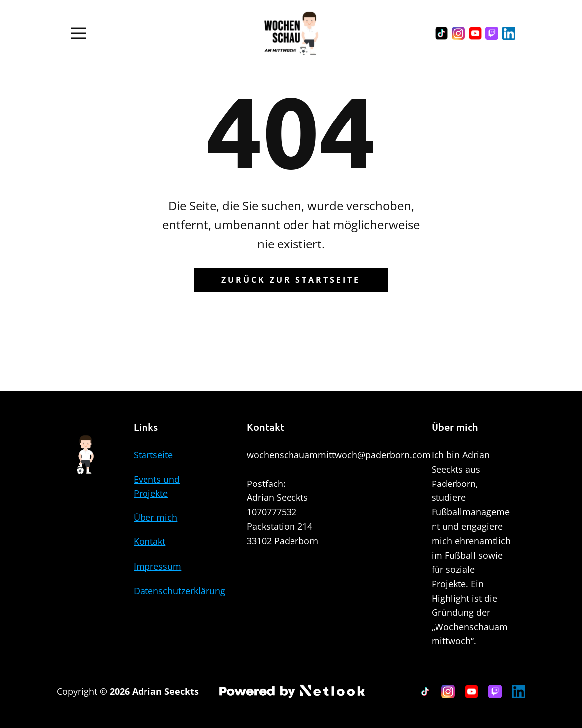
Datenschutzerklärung (179, 591)
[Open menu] (78, 33)
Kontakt (149, 541)
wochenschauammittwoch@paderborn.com (339, 455)
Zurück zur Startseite (291, 280)
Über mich (155, 517)
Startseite (153, 455)
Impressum (157, 566)
